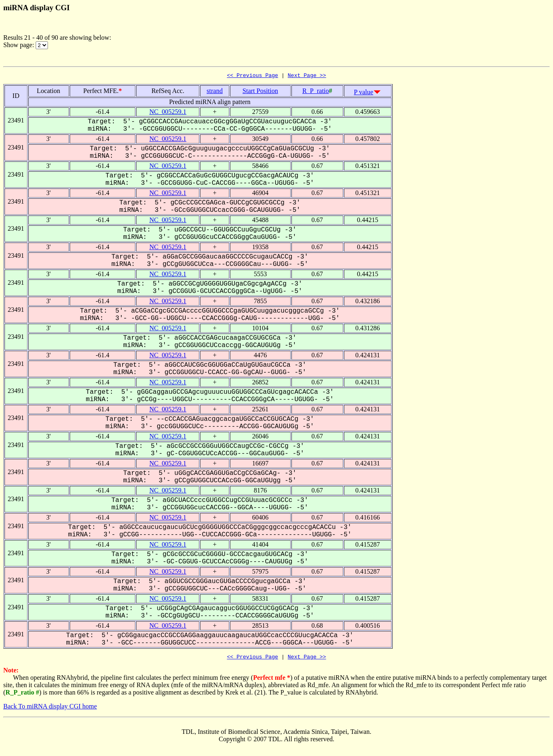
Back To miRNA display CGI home (50, 709)
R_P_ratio (315, 92)
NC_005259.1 (168, 113)
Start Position (261, 92)
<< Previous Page (253, 76)
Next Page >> (307, 76)
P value (363, 93)
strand (215, 92)
